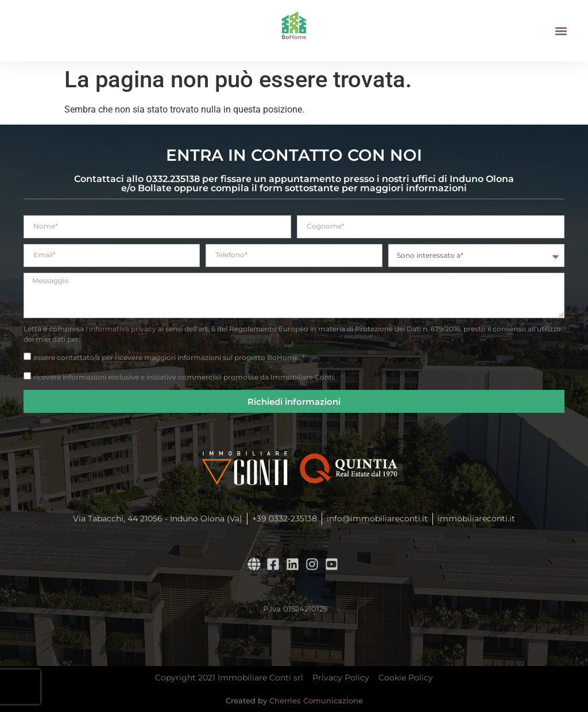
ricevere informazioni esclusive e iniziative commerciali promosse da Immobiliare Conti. (184, 377)
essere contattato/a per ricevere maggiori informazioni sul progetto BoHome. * (169, 357)
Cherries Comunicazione (316, 701)
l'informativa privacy (121, 329)
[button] (561, 31)
